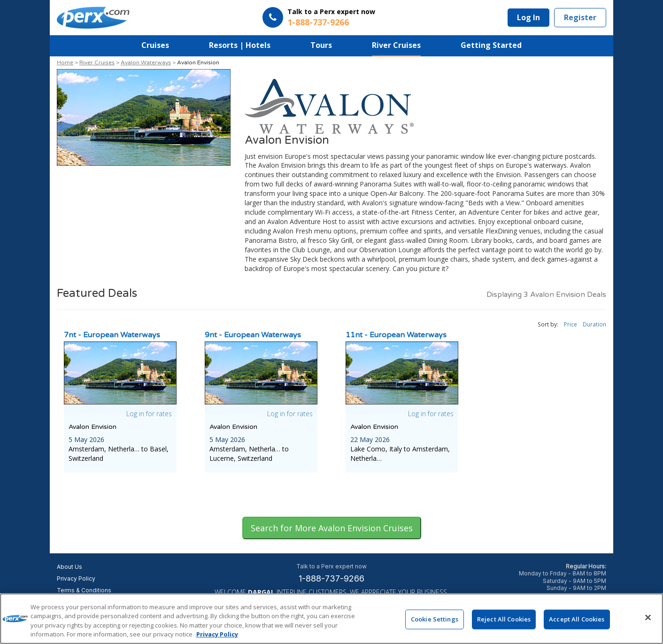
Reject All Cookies (504, 621)
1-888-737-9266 (331, 578)
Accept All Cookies (577, 621)
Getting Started (491, 45)
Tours (321, 45)
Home (65, 62)
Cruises (155, 45)
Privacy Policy (76, 578)
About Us (69, 567)
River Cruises (396, 45)
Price (570, 324)
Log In (528, 17)
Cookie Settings (435, 621)
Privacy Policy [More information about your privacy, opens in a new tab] (217, 636)
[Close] (648, 620)
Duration (594, 324)
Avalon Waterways (146, 62)
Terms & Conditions (84, 590)
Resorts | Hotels (240, 45)
